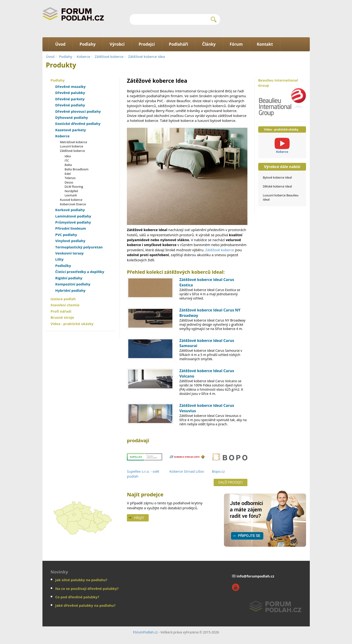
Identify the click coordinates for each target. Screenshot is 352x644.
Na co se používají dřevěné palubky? (87, 588)
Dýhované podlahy (72, 117)
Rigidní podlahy (69, 278)
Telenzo (70, 178)
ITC (67, 161)
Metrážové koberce (74, 142)
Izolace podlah (63, 299)
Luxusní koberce (72, 146)
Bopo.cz (218, 471)
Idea (68, 156)
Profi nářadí (61, 311)
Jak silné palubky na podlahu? (81, 580)
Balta (68, 165)
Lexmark (71, 195)
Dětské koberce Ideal (277, 186)
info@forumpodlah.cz (255, 576)
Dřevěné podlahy (70, 105)
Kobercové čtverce (73, 204)
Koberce (83, 56)
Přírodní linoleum (71, 228)
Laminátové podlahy (73, 216)
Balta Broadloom (77, 169)
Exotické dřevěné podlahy (78, 124)
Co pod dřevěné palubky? (77, 597)
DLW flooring (74, 187)
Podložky (63, 266)
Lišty (60, 259)
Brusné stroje (62, 317)
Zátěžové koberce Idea (146, 56)
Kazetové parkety (71, 130)
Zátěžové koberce (109, 56)
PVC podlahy (66, 235)
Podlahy (66, 56)
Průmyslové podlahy (73, 222)
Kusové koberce (71, 200)
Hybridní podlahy (70, 290)
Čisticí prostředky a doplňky (80, 272)
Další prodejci (231, 482)
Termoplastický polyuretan (79, 247)
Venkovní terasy (70, 253)
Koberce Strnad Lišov (187, 471)
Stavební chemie (65, 305)
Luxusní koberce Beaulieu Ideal (281, 197)
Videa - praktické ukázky (72, 324)
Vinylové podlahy (70, 241)
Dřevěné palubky (70, 93)
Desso (69, 182)
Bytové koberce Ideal (277, 177)
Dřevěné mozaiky (71, 86)
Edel (68, 174)
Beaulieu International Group (282, 97)
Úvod (50, 56)
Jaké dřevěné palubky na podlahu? (85, 605)
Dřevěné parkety (70, 99)
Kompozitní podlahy (73, 284)
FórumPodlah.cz (145, 632)
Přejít (139, 518)
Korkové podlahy (70, 210)
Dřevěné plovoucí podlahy (78, 111)
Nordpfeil (71, 191)
